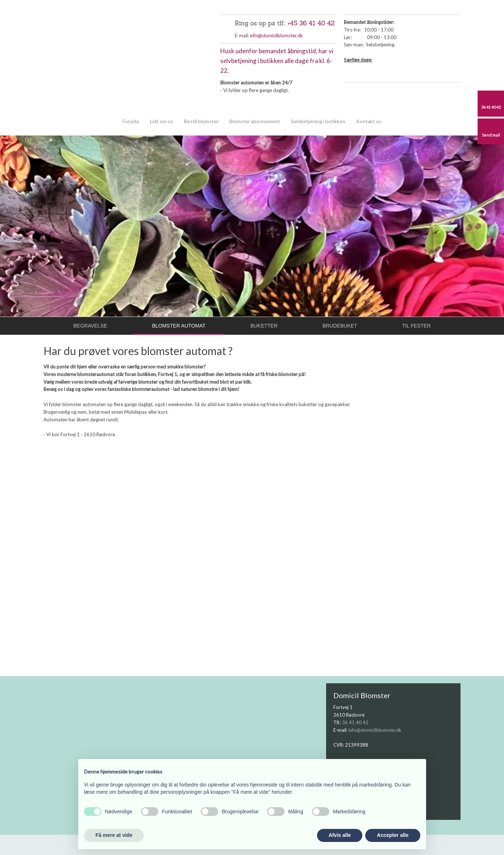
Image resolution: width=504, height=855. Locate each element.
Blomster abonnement (255, 121)
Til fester (416, 326)
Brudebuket (340, 326)
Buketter (264, 326)
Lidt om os (162, 121)
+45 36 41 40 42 (311, 23)
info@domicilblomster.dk (276, 36)
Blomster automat (179, 326)
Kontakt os (369, 121)
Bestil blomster (201, 121)
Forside (131, 121)
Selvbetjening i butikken (318, 121)
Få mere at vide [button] (114, 835)
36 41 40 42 (355, 722)
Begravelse (90, 326)
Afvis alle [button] (340, 835)
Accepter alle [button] (393, 835)
